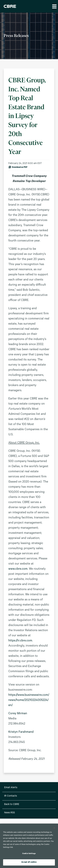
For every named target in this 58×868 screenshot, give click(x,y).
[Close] (54, 828)
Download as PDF (18, 167)
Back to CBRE (12, 804)
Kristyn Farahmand (21, 732)
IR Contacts (11, 796)
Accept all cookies (29, 862)
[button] (54, 6)
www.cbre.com (18, 569)
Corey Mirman (18, 714)
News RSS (10, 813)
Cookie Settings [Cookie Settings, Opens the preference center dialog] (29, 854)
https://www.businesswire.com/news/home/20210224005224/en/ (29, 700)
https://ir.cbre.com (20, 641)
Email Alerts (11, 788)
